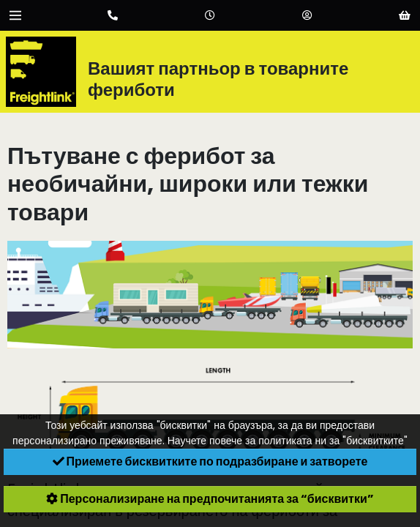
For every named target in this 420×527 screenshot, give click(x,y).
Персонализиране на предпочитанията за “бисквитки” (210, 499)
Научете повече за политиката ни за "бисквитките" (288, 441)
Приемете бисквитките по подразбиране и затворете (210, 461)
